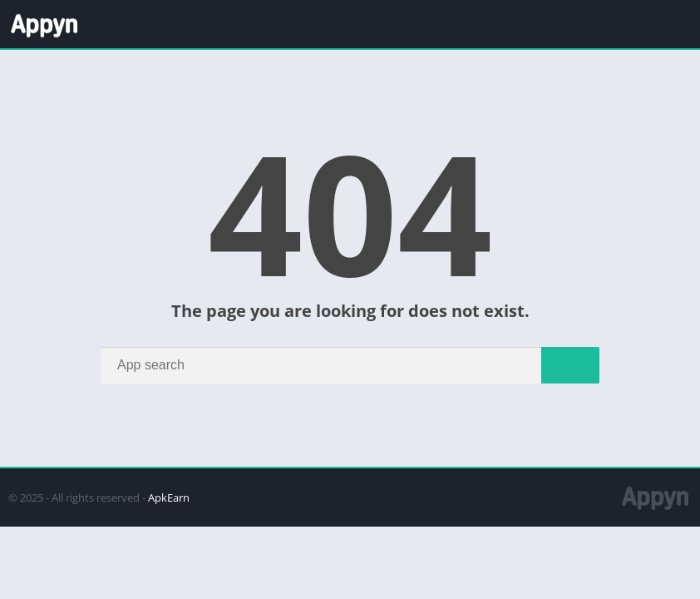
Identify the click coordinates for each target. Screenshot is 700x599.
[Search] (350, 365)
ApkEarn (169, 498)
